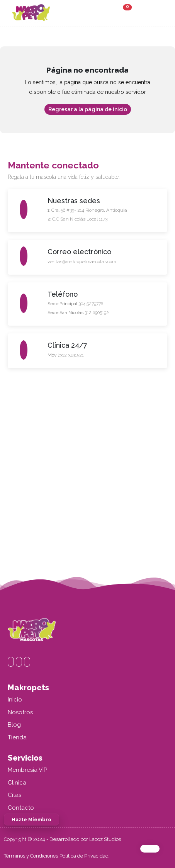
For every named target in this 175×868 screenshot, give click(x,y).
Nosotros (20, 712)
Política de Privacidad (84, 856)
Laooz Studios (105, 839)
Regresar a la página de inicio (88, 109)
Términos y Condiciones (31, 856)
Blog (14, 725)
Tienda (17, 737)
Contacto (21, 808)
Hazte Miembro (31, 820)
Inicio (15, 700)
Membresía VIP (27, 770)
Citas (14, 795)
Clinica (17, 783)
